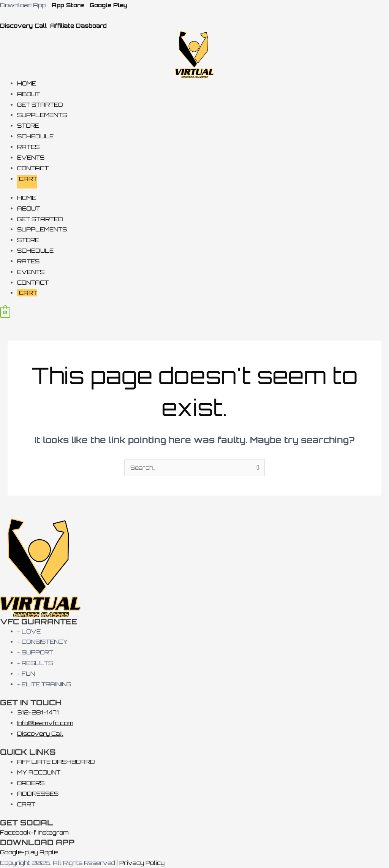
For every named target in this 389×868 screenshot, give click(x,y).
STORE (28, 126)
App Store (67, 5)
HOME (27, 83)
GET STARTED (40, 105)
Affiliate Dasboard (78, 26)
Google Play (108, 5)
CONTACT (33, 168)
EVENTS (31, 158)
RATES (28, 147)
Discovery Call (24, 26)
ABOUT (28, 94)
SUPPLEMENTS (42, 115)
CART (28, 179)
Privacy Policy (142, 863)
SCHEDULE (35, 136)
